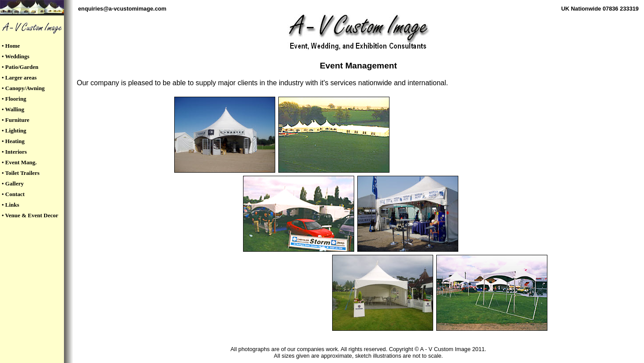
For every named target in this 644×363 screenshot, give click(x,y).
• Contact (13, 194)
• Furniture (15, 120)
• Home (11, 46)
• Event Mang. (19, 162)
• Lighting (14, 130)
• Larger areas (19, 78)
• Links (11, 205)
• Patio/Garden (20, 67)
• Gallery (13, 183)
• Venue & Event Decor (30, 215)
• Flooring (14, 99)
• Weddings (15, 56)
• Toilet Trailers (21, 173)
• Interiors (14, 152)
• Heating (13, 141)
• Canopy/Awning (23, 88)
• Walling (13, 109)
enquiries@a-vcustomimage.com (122, 9)
